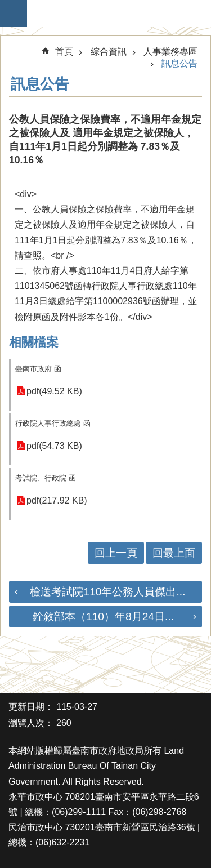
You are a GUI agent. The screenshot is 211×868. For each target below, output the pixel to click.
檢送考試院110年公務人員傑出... (107, 592)
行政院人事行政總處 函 (53, 423)
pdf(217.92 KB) (57, 500)
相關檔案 (34, 342)
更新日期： (31, 707)
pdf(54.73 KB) (54, 446)
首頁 (64, 52)
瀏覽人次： (31, 723)
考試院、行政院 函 (46, 478)
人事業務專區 (170, 52)
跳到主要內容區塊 (6, 6)
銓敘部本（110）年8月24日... (103, 616)
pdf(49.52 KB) (54, 391)
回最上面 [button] (174, 553)
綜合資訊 (109, 52)
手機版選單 (14, 14)
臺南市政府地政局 (111, 14)
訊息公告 (179, 63)
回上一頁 (116, 553)
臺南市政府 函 (38, 369)
